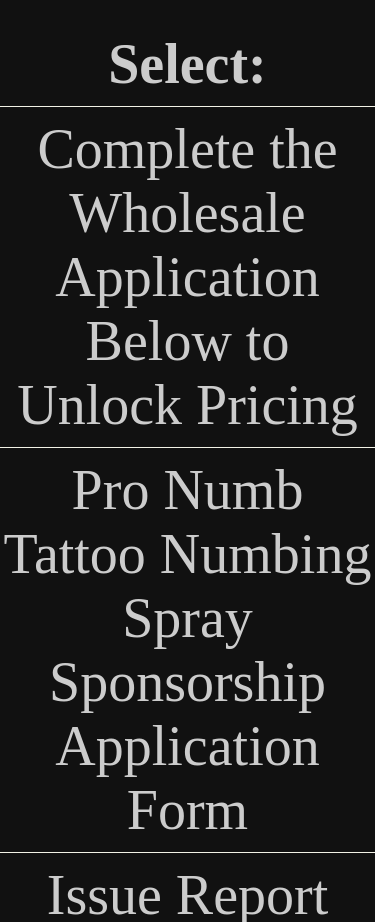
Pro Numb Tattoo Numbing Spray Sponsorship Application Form (188, 650)
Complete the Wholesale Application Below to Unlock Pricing (187, 277)
